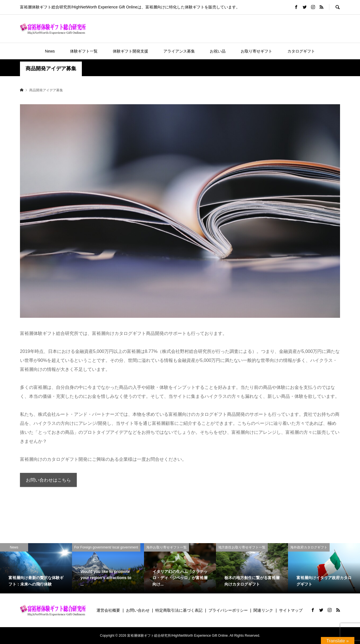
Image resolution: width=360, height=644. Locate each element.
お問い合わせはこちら (48, 480)
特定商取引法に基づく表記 (179, 610)
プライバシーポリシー (228, 610)
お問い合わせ (138, 610)
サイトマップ (291, 610)
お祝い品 (218, 51)
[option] (36, 568)
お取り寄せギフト (256, 51)
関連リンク (263, 610)
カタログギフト (301, 51)
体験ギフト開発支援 (130, 51)
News (50, 51)
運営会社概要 (108, 610)
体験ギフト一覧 (84, 51)
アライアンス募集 (179, 51)
